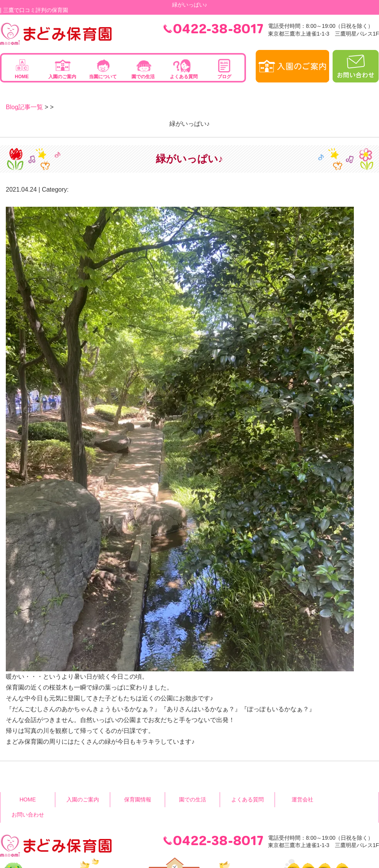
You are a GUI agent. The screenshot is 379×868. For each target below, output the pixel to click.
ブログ (224, 77)
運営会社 (302, 799)
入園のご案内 (62, 77)
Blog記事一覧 (24, 107)
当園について (103, 77)
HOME (22, 77)
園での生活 (143, 77)
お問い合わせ (28, 815)
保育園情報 (138, 799)
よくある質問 (184, 77)
